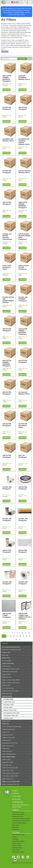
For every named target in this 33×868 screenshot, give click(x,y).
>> (19, 639)
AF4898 (20, 275)
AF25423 (21, 528)
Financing (15, 830)
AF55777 (21, 623)
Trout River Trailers (18, 852)
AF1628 (20, 497)
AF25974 (21, 370)
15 (11, 636)
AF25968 (5, 402)
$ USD (15, 2)
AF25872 (21, 117)
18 (20, 636)
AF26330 (5, 117)
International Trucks (18, 835)
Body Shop (16, 825)
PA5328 (20, 85)
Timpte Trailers (17, 845)
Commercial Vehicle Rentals (21, 821)
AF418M (4, 592)
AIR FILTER (25, 108)
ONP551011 (5, 275)
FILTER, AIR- (9, 488)
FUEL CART (9, 267)
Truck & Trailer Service (19, 823)
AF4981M (5, 370)
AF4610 (20, 592)
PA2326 (20, 402)
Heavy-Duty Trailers (18, 814)
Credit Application (18, 802)
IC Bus (14, 837)
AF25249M (5, 85)
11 (26, 633)
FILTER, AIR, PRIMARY (25, 299)
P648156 (21, 433)
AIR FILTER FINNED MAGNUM (9, 78)
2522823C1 (5, 244)
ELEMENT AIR (9, 140)
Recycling (15, 827)
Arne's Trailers (17, 843)
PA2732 (20, 149)
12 (29, 633)
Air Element (25, 393)
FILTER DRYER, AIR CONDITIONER (9, 301)
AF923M (20, 338)
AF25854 (5, 560)
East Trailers (16, 850)
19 (23, 636)
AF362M (20, 244)
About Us (15, 791)
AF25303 (5, 465)
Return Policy (16, 799)
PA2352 (20, 180)
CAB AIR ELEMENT (25, 78)
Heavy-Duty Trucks (18, 812)
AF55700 (5, 623)
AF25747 (21, 465)
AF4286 (4, 212)
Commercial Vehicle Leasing (21, 819)
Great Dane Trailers (18, 841)
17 (17, 636)
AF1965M (21, 212)
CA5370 (4, 149)
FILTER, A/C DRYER (9, 237)
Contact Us (16, 793)
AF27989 (5, 180)
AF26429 (21, 560)
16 (14, 636)
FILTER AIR (9, 108)
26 (16, 639)
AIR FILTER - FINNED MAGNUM (9, 363)
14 (8, 636)
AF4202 (4, 433)
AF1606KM (5, 497)
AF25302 (21, 307)
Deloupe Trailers (17, 848)
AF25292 (5, 528)
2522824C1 (5, 307)
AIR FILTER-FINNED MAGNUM (25, 205)
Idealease (15, 839)
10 (23, 633)
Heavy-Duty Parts (18, 816)
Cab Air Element (25, 172)
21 (30, 636)
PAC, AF (25, 456)
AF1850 (4, 338)
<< (4, 633)
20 (26, 636)
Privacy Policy (17, 796)
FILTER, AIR (9, 520)
